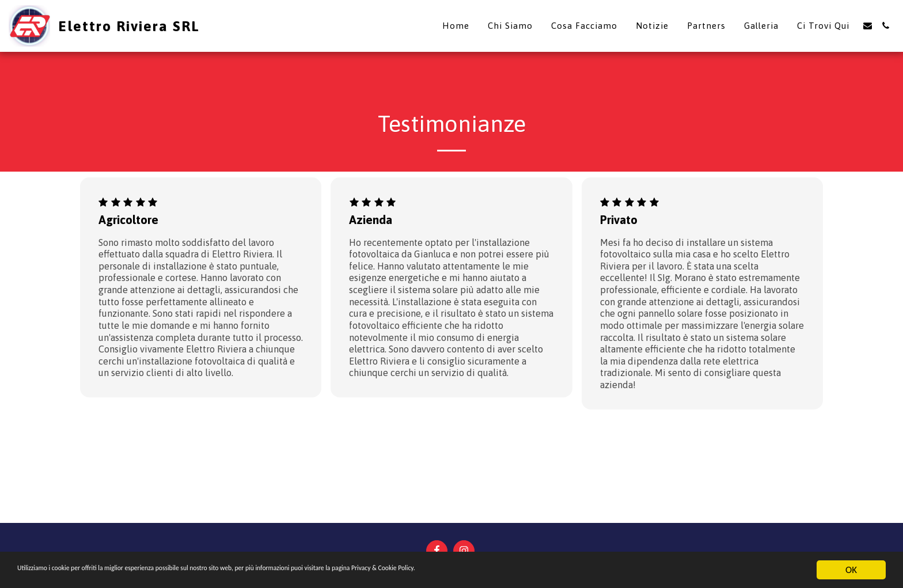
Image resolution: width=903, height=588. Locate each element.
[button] (868, 26)
